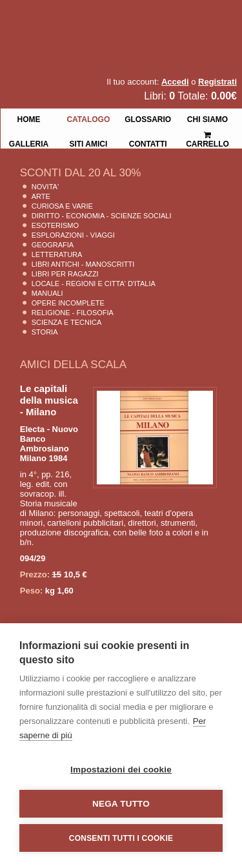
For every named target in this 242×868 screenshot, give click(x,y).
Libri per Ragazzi (65, 274)
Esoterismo (55, 225)
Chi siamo (207, 118)
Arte (41, 196)
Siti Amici (88, 143)
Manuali (47, 293)
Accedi (175, 82)
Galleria (29, 143)
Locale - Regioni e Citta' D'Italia (94, 284)
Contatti (148, 143)
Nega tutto (121, 804)
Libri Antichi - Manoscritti (83, 264)
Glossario (148, 118)
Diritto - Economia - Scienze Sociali (102, 216)
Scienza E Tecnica (67, 322)
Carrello (207, 134)
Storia (45, 332)
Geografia (53, 245)
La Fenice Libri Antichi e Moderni (113, 19)
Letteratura (57, 254)
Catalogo (88, 118)
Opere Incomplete (68, 303)
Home (28, 118)
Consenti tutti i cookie (121, 838)
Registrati (217, 82)
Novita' (45, 187)
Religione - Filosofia (73, 313)
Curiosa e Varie (62, 206)
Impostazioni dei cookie (121, 770)
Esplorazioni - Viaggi (73, 235)
